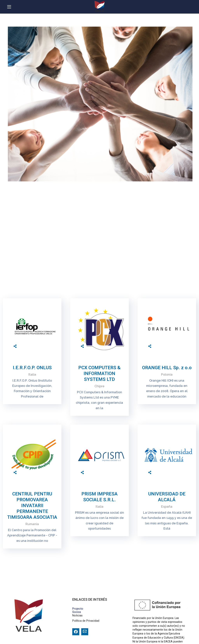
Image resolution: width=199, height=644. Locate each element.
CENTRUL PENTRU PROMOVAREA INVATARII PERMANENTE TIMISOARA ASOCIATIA (32, 506)
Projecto (78, 609)
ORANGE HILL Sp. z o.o (167, 368)
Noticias (77, 616)
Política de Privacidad (86, 621)
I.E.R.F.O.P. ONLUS (32, 368)
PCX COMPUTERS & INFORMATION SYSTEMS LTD (99, 373)
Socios (77, 612)
